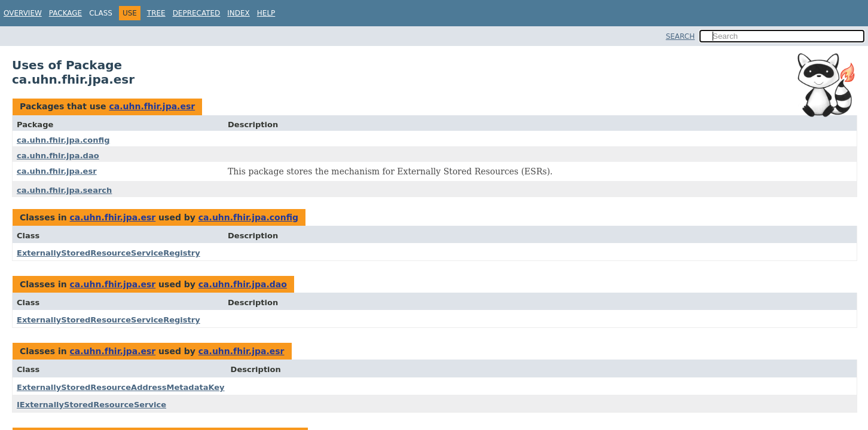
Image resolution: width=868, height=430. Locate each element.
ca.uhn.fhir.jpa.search (64, 190)
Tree (156, 13)
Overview (23, 13)
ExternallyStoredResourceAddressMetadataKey (121, 387)
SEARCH (681, 36)
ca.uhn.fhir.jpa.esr (152, 106)
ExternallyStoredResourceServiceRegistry (109, 253)
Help (266, 13)
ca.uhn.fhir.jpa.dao (58, 156)
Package (65, 13)
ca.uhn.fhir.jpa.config (63, 140)
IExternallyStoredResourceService (91, 405)
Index (239, 13)
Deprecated (197, 13)
